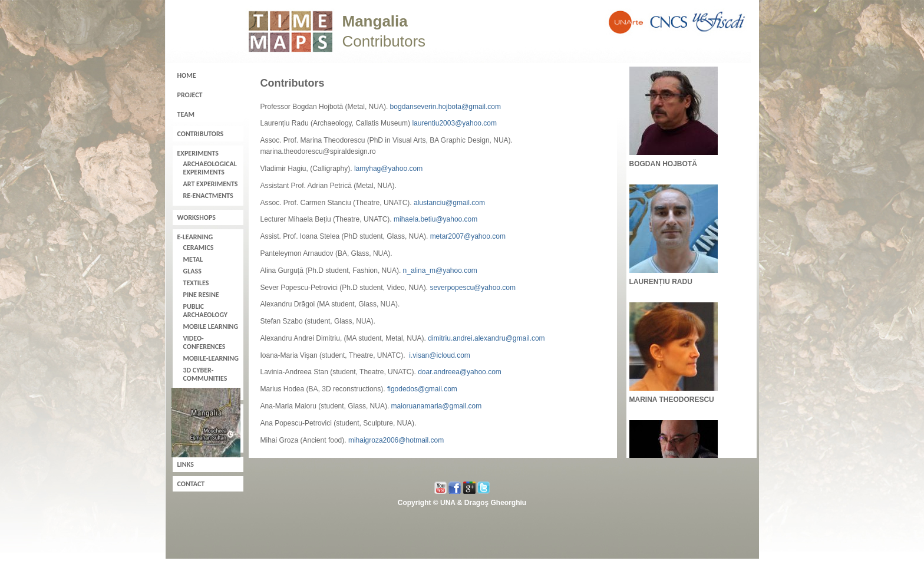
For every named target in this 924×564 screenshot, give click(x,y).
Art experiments (211, 184)
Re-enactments (208, 196)
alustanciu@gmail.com (449, 203)
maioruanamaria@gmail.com (437, 406)
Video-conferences (204, 342)
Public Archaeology (206, 311)
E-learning (195, 237)
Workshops (197, 217)
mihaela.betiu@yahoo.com (435, 219)
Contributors (201, 134)
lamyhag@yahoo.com (388, 169)
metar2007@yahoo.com (468, 236)
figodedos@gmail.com (422, 389)
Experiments (198, 153)
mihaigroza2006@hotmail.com (396, 440)
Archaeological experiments (210, 168)
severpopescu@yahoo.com (473, 288)
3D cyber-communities (205, 374)
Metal (193, 259)
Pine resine (201, 295)
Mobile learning (211, 326)
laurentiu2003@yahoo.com (454, 123)
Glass (192, 271)
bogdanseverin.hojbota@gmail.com (445, 107)
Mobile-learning (211, 358)
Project (190, 95)
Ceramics (199, 248)
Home (187, 75)
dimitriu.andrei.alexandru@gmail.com (486, 338)
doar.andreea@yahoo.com (460, 372)
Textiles (196, 283)
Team (186, 114)
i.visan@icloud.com (440, 355)
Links (186, 464)
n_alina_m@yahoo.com (440, 271)
